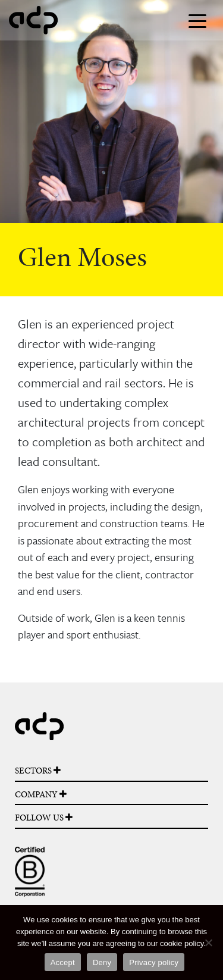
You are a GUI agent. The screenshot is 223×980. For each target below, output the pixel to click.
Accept (63, 962)
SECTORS (38, 771)
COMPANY (41, 794)
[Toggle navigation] (197, 20)
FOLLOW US (44, 818)
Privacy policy (154, 962)
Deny (102, 962)
